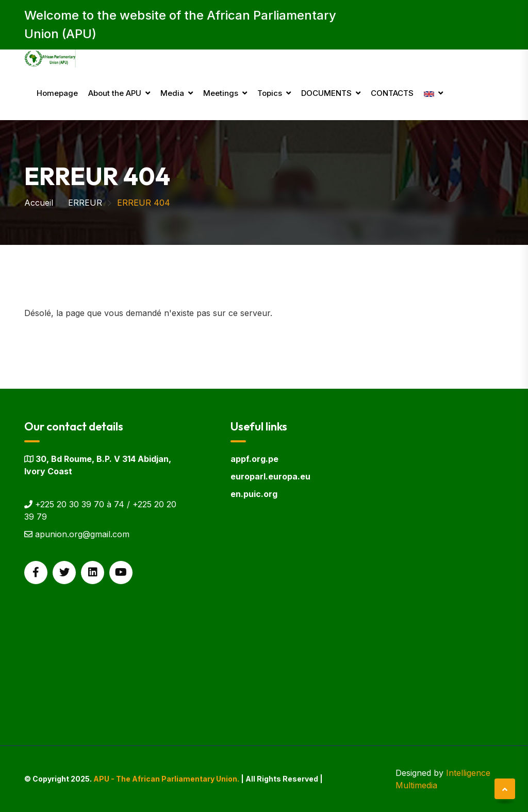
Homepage (57, 93)
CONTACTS (392, 93)
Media (172, 93)
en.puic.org (254, 494)
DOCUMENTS (326, 93)
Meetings (221, 93)
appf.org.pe (254, 459)
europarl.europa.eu (270, 476)
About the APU (115, 93)
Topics (270, 93)
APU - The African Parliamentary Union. (166, 779)
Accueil (39, 203)
